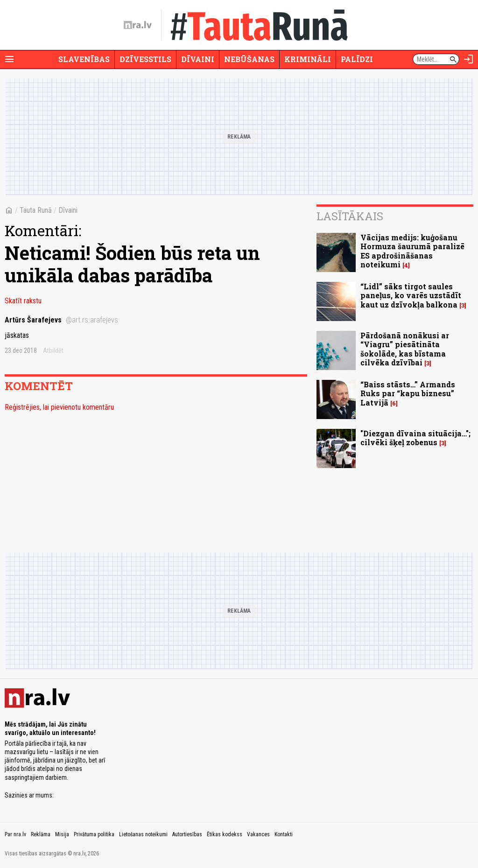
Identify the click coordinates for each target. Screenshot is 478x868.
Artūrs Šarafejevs (61, 320)
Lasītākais (350, 216)
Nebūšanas (249, 59)
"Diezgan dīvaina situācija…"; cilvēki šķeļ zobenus (415, 438)
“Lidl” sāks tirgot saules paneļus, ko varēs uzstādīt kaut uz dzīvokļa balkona (411, 295)
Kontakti (284, 834)
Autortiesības (187, 834)
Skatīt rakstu (23, 301)
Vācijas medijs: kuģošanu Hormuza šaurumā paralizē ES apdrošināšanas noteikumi (412, 251)
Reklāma (41, 834)
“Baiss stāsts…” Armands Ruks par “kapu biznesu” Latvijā (408, 393)
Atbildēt (53, 350)
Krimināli (308, 59)
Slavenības (84, 59)
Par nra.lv (15, 834)
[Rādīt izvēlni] (9, 59)
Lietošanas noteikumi (143, 834)
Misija (62, 834)
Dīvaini (198, 59)
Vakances (258, 834)
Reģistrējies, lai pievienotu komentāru (59, 407)
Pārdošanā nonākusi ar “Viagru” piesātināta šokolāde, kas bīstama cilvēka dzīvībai (405, 349)
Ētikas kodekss (225, 834)
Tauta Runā (36, 210)
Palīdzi (357, 59)
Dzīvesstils (145, 59)
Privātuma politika (94, 834)
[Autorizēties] (469, 59)
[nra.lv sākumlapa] (138, 25)
